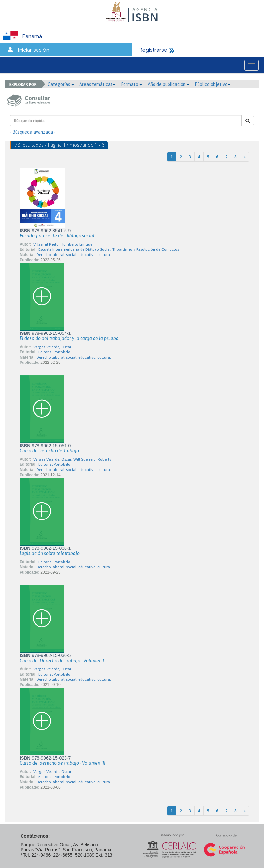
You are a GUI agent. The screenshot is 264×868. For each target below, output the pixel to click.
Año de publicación (169, 84)
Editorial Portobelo (54, 352)
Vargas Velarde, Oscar (52, 347)
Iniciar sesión (33, 50)
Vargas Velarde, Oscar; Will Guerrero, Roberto (72, 459)
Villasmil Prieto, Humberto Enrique (63, 244)
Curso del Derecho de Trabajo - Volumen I (62, 661)
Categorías (61, 84)
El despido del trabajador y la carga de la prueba (69, 338)
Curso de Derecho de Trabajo (49, 451)
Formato (132, 84)
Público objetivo (213, 84)
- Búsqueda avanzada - (33, 132)
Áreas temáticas (97, 84)
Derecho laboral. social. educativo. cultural (74, 255)
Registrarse (153, 50)
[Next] (245, 157)
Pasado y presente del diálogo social (57, 236)
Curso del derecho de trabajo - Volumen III (62, 763)
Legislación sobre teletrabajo (50, 553)
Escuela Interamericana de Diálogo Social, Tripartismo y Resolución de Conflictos (109, 249)
